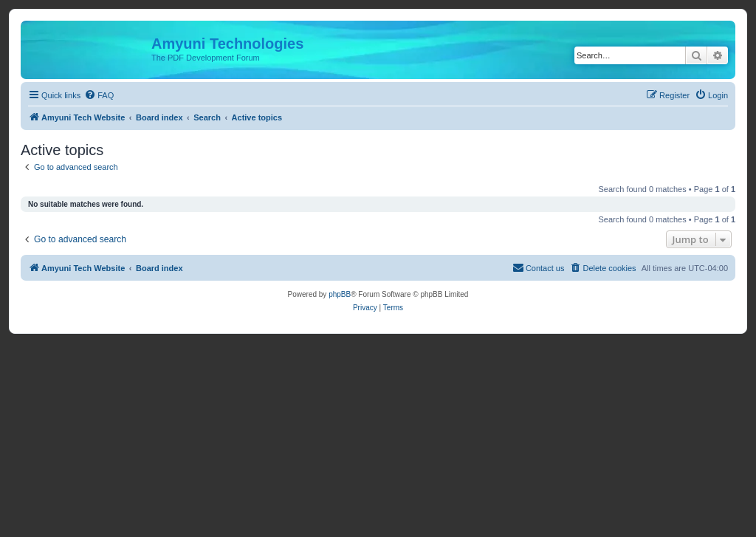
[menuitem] (99, 95)
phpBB (340, 294)
